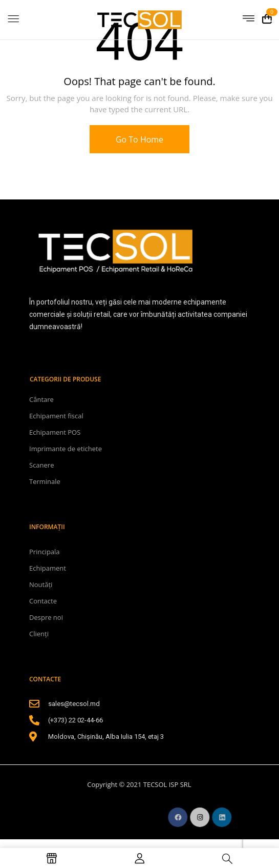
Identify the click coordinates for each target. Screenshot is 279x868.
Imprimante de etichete (66, 449)
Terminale (45, 481)
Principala (45, 552)
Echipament (48, 568)
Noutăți (41, 584)
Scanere (41, 465)
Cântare (41, 399)
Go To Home (139, 139)
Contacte (43, 601)
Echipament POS (55, 432)
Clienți (39, 634)
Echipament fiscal (56, 416)
